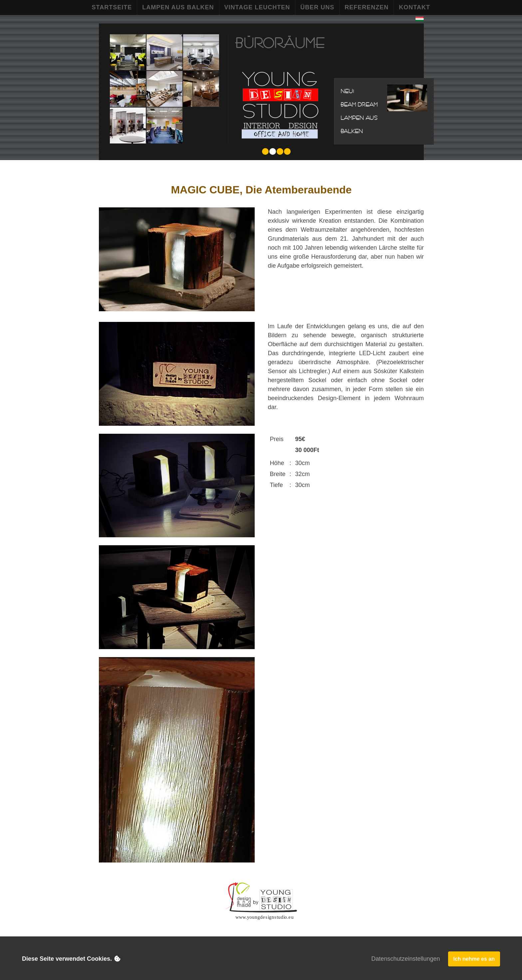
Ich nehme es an (474, 960)
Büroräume (280, 43)
